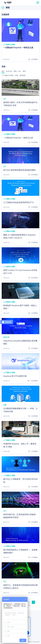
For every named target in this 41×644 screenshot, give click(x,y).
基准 (24, 71)
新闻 (15, 71)
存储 (17, 75)
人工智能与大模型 (8, 75)
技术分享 (9, 71)
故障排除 (23, 75)
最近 (3, 71)
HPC (20, 71)
